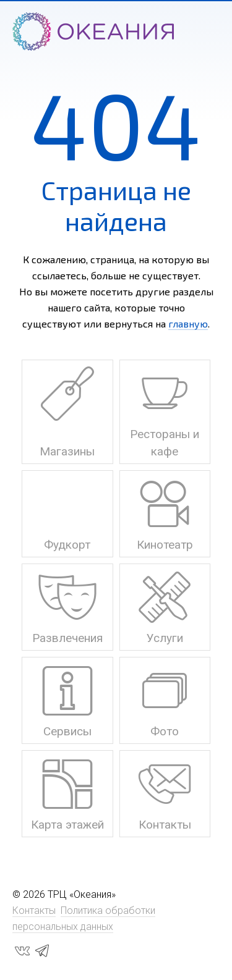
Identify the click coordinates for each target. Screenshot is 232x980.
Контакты (34, 910)
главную (188, 323)
